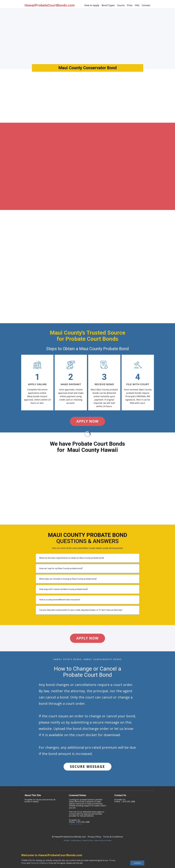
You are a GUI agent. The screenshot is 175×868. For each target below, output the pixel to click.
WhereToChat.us (88, 841)
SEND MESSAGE (76, 824)
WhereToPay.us (100, 841)
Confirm (137, 863)
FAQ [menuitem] (137, 5)
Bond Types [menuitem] (108, 5)
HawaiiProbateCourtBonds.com (50, 5)
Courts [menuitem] (121, 5)
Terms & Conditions (113, 837)
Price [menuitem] (130, 5)
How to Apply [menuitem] (92, 5)
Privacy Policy (94, 837)
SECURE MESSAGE (87, 767)
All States (67, 841)
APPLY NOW (87, 421)
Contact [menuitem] (146, 5)
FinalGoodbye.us (76, 841)
